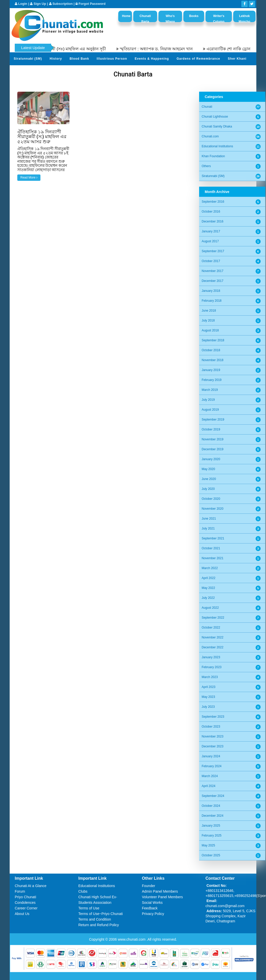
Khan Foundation (213, 156)
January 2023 (211, 657)
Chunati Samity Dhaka (217, 126)
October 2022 (211, 628)
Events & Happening (152, 59)
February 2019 (212, 380)
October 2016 (211, 212)
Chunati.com (210, 136)
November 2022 (212, 637)
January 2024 (211, 756)
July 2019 (208, 400)
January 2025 (211, 826)
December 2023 (212, 746)
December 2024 (212, 816)
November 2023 (212, 736)
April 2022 (209, 578)
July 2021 (208, 528)
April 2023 (209, 687)
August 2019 (210, 410)
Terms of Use (89, 908)
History (56, 59)
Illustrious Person (112, 59)
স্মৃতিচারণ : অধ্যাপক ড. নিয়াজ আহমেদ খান (161, 49)
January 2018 (211, 291)
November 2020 (212, 509)
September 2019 (213, 420)
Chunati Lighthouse (215, 117)
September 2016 (213, 202)
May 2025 (208, 845)
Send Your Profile (29, 71)
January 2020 (211, 459)
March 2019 (210, 390)
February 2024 (212, 766)
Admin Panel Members (160, 891)
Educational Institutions (217, 146)
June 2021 (209, 519)
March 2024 (210, 776)
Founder (149, 886)
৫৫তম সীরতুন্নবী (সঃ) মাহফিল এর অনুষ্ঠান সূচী (72, 49)
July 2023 (208, 707)
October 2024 (211, 806)
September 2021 (213, 538)
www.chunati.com (132, 939)
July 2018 (208, 320)
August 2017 (210, 241)
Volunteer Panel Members (162, 897)
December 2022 (212, 647)
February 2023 (212, 667)
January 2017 (211, 231)
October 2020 (211, 499)
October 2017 (211, 261)
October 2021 (211, 548)
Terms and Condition (95, 919)
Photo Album (62, 71)
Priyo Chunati (25, 897)
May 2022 (208, 588)
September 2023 (213, 717)
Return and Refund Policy (99, 925)
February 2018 (212, 301)
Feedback (150, 908)
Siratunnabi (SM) (28, 59)
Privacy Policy (153, 914)
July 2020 (208, 489)
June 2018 (209, 311)
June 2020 (209, 479)
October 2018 (211, 350)
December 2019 (212, 449)
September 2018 (213, 340)
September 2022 (213, 618)
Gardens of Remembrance (198, 59)
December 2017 (212, 281)
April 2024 (209, 786)
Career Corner (26, 908)
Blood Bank (79, 59)
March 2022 (210, 568)
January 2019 (211, 370)
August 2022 (210, 608)
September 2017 (213, 251)
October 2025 (211, 855)
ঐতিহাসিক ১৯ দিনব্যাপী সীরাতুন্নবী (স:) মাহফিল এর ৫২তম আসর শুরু (42, 137)
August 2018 (210, 330)
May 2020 (208, 469)
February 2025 (212, 836)
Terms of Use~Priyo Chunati (101, 914)
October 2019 (211, 429)
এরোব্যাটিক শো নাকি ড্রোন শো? (237, 49)
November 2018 (212, 360)
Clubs (83, 891)
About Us (22, 914)
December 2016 (212, 221)
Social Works (152, 903)
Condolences (25, 903)
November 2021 (212, 558)
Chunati (207, 107)
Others (206, 166)
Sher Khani (237, 59)
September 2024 (213, 796)
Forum (20, 891)
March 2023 (210, 677)
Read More (29, 178)
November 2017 (212, 271)
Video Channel (93, 71)
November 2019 (212, 439)
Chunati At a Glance (31, 886)
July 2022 (208, 598)
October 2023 (211, 727)
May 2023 (208, 697)
